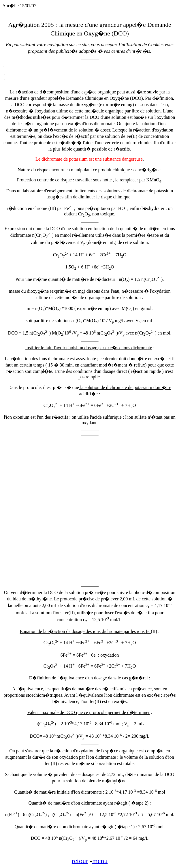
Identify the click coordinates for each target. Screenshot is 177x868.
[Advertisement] (69, 508)
